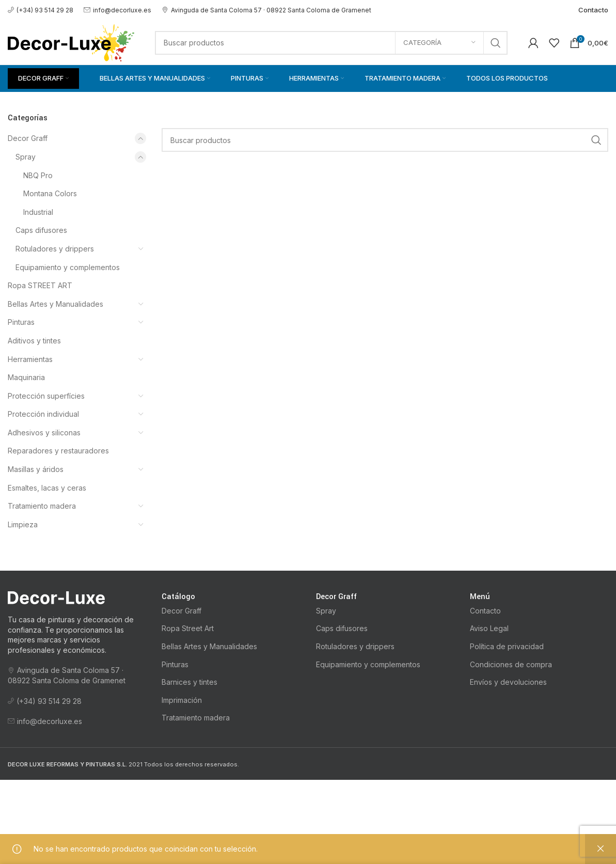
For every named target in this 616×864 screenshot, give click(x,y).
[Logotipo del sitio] (71, 42)
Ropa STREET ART (40, 285)
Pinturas (21, 322)
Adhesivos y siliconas (44, 433)
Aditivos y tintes (34, 341)
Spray (26, 157)
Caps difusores (41, 230)
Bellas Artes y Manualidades (56, 304)
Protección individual (43, 414)
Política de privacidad (507, 646)
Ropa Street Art (188, 628)
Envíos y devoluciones (508, 682)
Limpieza (23, 524)
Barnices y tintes (189, 682)
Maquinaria (26, 377)
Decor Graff (28, 138)
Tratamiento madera (42, 506)
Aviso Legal (489, 628)
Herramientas (30, 359)
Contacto (485, 611)
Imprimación (182, 700)
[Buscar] (331, 43)
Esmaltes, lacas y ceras (47, 488)
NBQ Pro (38, 175)
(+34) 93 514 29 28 (41, 10)
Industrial (38, 212)
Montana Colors (50, 193)
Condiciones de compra (511, 664)
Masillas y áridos (36, 469)
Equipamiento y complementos (68, 267)
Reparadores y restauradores (58, 451)
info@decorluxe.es (117, 10)
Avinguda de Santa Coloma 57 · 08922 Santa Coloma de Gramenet (266, 10)
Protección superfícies (46, 396)
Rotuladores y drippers (55, 249)
